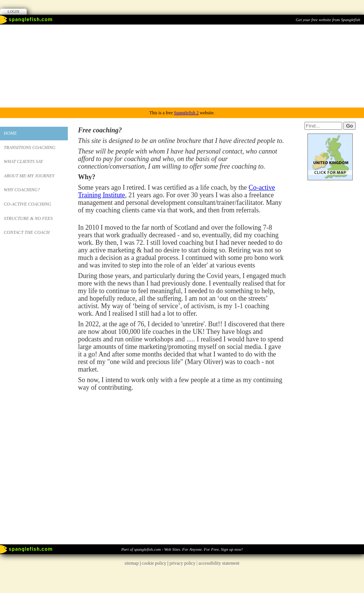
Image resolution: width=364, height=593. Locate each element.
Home (10, 133)
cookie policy (154, 563)
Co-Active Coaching (28, 204)
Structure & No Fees (28, 218)
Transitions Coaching (30, 147)
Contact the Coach (27, 232)
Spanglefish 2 (186, 113)
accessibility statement (219, 563)
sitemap (132, 563)
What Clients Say (23, 161)
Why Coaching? (22, 190)
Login (13, 12)
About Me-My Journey (29, 176)
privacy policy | (184, 563)
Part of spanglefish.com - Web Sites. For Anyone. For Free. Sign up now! (182, 549)
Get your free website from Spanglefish (328, 20)
